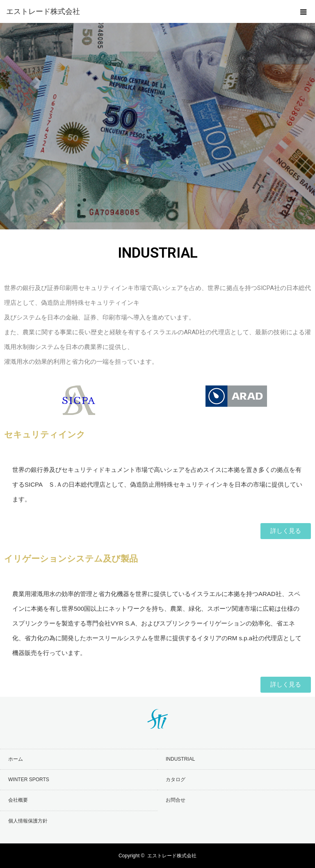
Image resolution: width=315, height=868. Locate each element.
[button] (286, 531)
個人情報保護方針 (28, 821)
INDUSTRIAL (180, 759)
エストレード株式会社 (172, 856)
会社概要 (18, 800)
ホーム (16, 759)
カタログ (176, 780)
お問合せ (176, 800)
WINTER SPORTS (29, 780)
